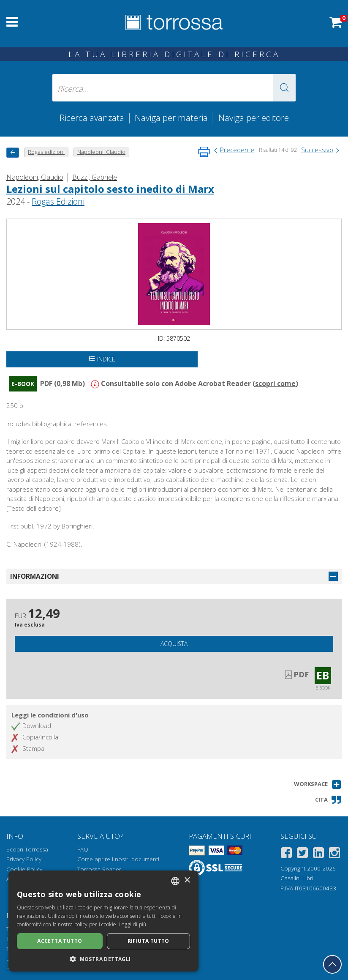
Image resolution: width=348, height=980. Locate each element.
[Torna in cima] (332, 964)
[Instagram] (334, 854)
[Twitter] (302, 854)
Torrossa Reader (99, 869)
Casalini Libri (297, 878)
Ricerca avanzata (92, 118)
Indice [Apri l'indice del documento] (102, 359)
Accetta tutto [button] (60, 941)
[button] (284, 88)
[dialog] (103, 921)
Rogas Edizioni (58, 201)
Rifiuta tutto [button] (148, 941)
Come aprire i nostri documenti (118, 859)
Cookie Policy (24, 869)
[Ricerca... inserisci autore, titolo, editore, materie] (174, 88)
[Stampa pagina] (204, 152)
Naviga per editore (254, 118)
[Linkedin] (318, 854)
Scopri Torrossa (27, 849)
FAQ (83, 849)
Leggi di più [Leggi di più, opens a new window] (133, 924)
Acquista (174, 644)
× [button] (187, 880)
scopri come (275, 383)
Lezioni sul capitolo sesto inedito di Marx (110, 189)
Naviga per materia (171, 118)
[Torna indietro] (13, 152)
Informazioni (35, 576)
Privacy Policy (24, 859)
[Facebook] (286, 854)
